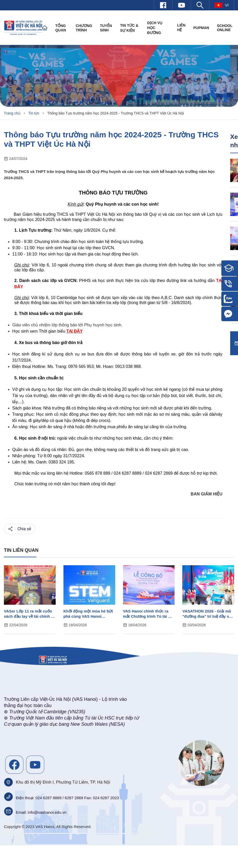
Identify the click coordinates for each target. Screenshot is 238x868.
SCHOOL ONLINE (225, 28)
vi (222, 5)
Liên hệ (181, 28)
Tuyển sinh (106, 28)
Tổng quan (60, 28)
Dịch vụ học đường (155, 28)
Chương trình (84, 28)
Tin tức (34, 113)
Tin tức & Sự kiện (129, 28)
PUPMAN (201, 28)
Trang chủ (12, 113)
